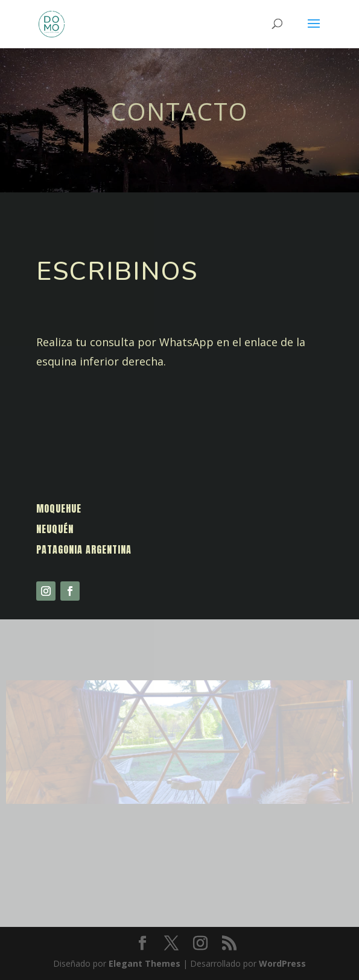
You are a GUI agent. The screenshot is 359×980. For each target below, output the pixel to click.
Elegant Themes (145, 963)
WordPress (282, 963)
